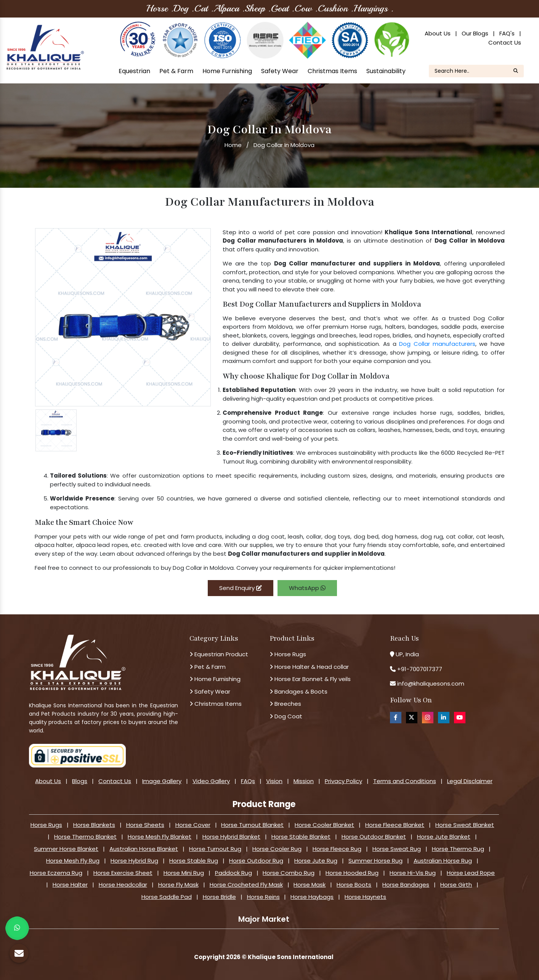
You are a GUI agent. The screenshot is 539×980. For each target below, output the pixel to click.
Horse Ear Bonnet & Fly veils (310, 679)
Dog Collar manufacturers (437, 344)
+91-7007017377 (420, 669)
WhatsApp (307, 588)
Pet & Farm (176, 71)
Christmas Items (332, 71)
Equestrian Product (219, 654)
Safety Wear (280, 71)
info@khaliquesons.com (430, 683)
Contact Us (505, 42)
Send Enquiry (241, 588)
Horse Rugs (288, 654)
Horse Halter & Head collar (309, 667)
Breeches (285, 704)
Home (233, 145)
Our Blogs (475, 33)
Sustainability (386, 71)
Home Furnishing (227, 71)
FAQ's (507, 33)
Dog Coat (286, 716)
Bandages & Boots (298, 691)
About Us (438, 33)
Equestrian (134, 71)
